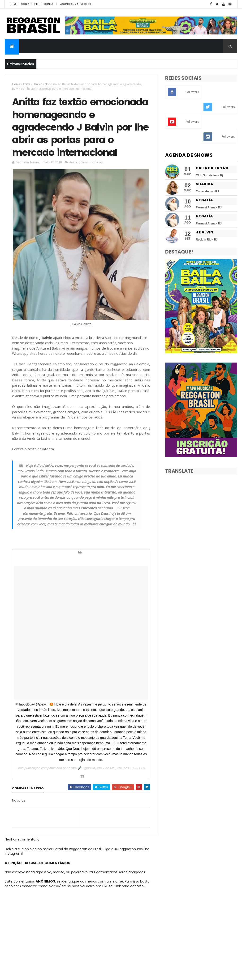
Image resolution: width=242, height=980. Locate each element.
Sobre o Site (31, 4)
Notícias (50, 84)
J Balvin (38, 84)
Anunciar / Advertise (76, 4)
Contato (50, 4)
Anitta (27, 84)
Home (13, 4)
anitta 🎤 (75, 768)
